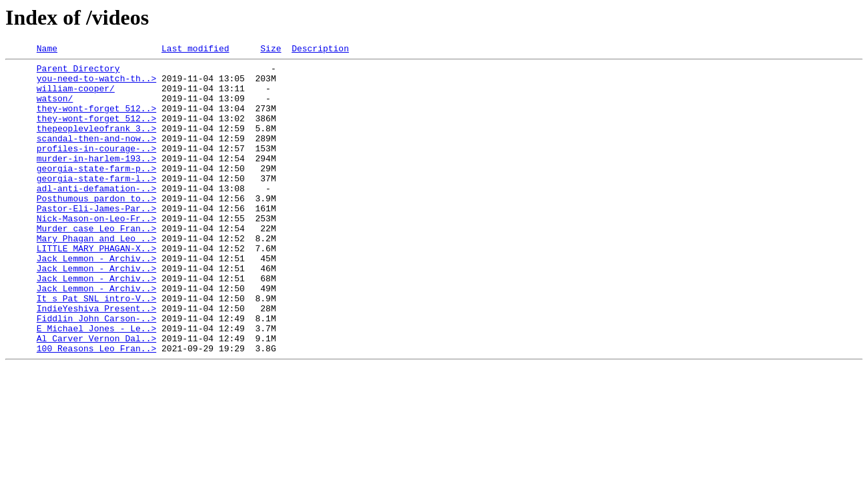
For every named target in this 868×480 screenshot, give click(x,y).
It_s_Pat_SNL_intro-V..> (96, 348)
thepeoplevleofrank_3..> (96, 144)
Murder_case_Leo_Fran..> (96, 264)
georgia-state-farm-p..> (96, 192)
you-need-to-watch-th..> (96, 84)
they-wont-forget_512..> (96, 120)
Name (47, 50)
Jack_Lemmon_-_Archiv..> (96, 300)
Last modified (195, 50)
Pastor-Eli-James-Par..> (96, 240)
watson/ (55, 108)
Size (271, 50)
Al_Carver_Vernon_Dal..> (96, 396)
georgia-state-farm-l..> (96, 204)
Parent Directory (78, 72)
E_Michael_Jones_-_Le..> (96, 384)
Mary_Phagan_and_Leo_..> (96, 276)
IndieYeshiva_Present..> (96, 360)
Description (320, 50)
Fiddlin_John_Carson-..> (96, 372)
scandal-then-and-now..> (96, 156)
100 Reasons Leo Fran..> (96, 408)
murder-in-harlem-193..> (96, 180)
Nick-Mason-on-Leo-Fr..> (96, 252)
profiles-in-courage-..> (96, 168)
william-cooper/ (76, 96)
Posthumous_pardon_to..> (96, 228)
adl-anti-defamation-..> (96, 216)
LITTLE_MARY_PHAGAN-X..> (96, 288)
